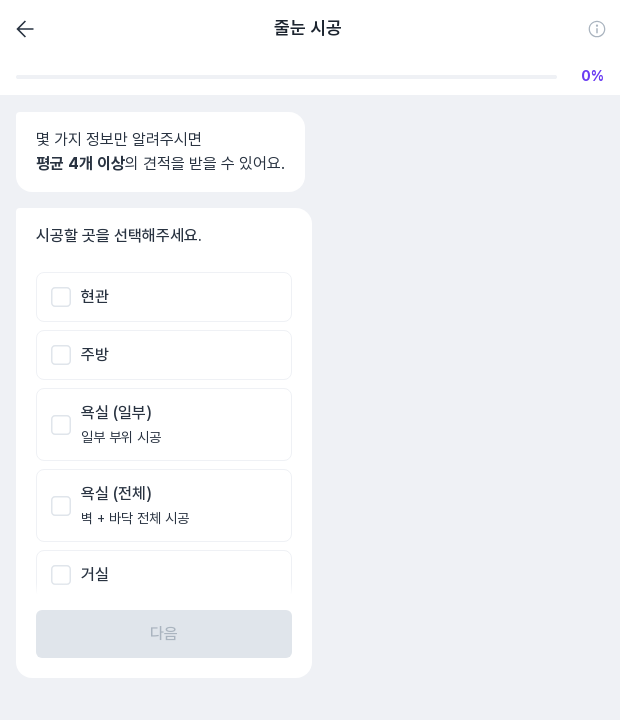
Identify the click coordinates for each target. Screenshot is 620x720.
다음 (164, 633)
